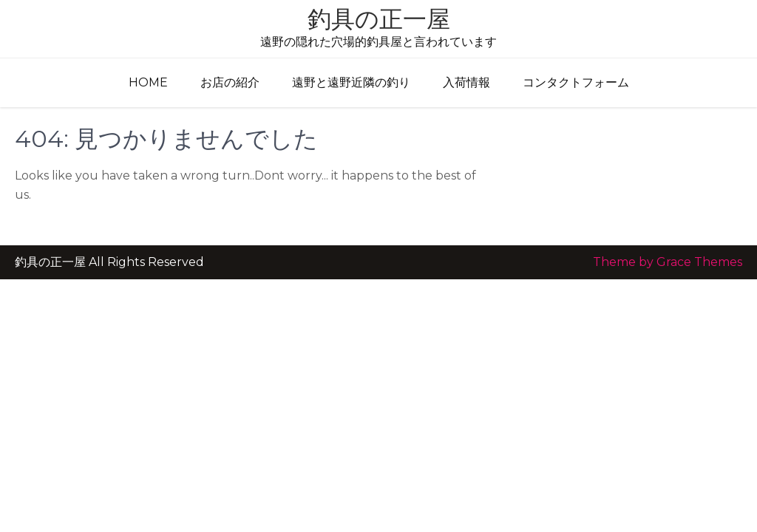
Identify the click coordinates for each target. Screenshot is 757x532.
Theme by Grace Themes (668, 262)
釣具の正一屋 (379, 19)
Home (148, 82)
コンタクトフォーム (576, 82)
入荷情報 (466, 82)
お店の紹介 (230, 82)
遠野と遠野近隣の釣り (351, 82)
